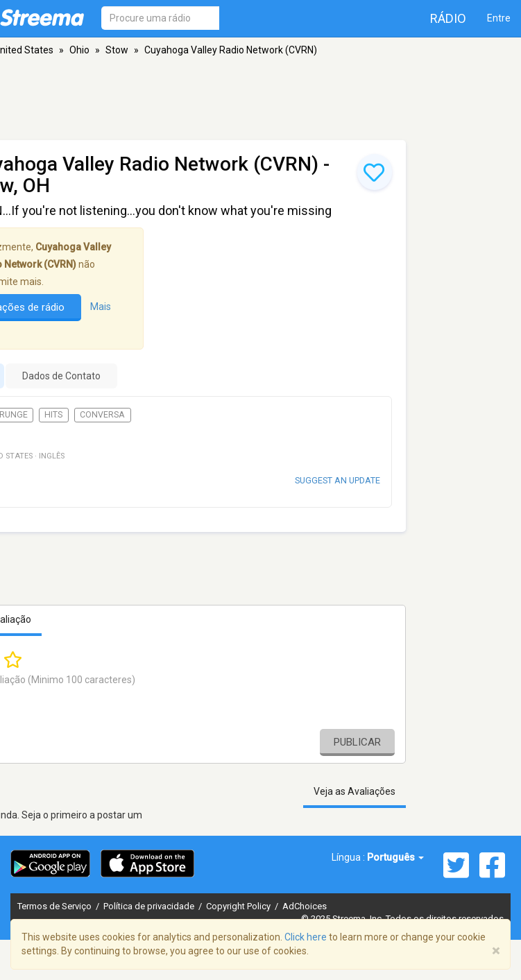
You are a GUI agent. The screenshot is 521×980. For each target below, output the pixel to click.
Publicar (357, 742)
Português (395, 857)
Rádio (448, 18)
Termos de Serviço (55, 906)
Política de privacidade (150, 906)
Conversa (102, 415)
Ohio (79, 50)
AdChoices (305, 906)
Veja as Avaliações (355, 791)
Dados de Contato (61, 376)
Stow (117, 50)
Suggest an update (338, 480)
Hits (53, 415)
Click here (306, 937)
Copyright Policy (239, 906)
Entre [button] (499, 18)
